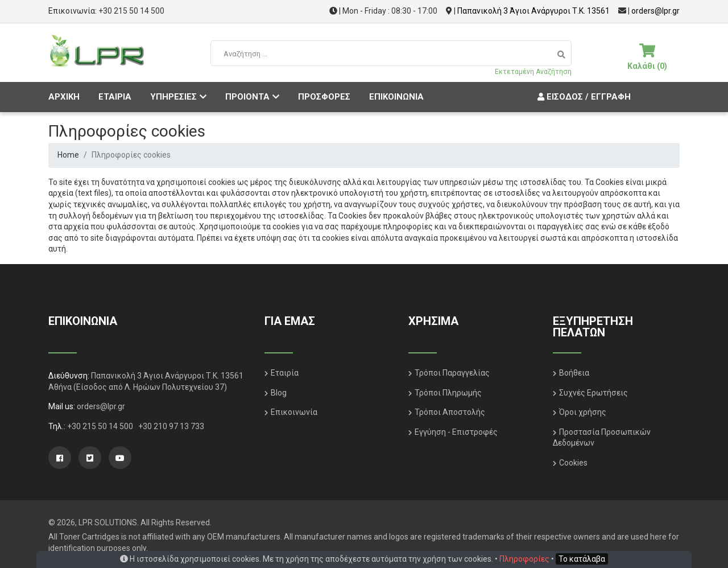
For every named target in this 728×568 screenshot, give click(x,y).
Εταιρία (285, 373)
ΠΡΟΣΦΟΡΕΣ (324, 97)
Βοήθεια (574, 373)
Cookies (573, 463)
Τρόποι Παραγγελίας (452, 373)
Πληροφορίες (524, 559)
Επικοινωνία (294, 412)
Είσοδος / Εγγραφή (583, 97)
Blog (279, 393)
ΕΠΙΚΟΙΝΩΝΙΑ (396, 97)
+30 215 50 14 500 (131, 11)
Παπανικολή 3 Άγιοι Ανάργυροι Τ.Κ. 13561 (533, 11)
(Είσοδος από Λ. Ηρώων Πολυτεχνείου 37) (150, 387)
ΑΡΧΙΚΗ (64, 97)
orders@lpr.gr (655, 11)
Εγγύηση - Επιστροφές (456, 432)
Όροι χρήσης (583, 412)
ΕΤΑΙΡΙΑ (115, 97)
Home (68, 155)
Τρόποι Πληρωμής (448, 393)
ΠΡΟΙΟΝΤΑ (252, 97)
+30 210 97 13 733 (171, 426)
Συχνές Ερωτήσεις (593, 393)
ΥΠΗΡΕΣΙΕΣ (178, 97)
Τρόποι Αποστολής (450, 412)
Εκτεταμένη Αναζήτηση (533, 72)
